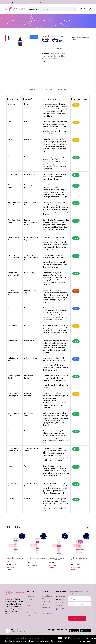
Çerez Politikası (56, 641)
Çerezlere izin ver (85, 641)
